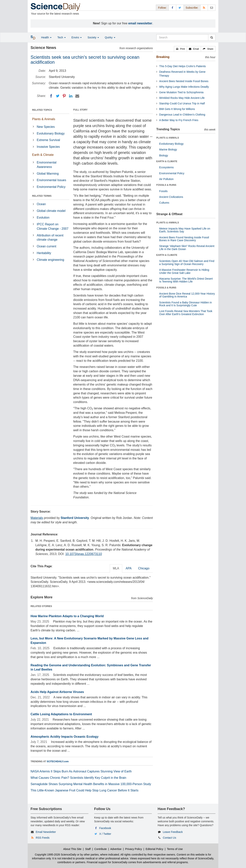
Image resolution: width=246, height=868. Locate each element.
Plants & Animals (44, 119)
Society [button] (93, 37)
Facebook (105, 828)
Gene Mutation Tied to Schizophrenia (181, 92)
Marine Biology (168, 149)
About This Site (72, 849)
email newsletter (140, 23)
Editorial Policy (155, 849)
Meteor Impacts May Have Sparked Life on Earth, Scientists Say (185, 230)
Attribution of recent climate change (50, 238)
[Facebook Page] (172, 8)
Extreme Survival (48, 140)
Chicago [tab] (144, 568)
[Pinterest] (64, 96)
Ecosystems (166, 167)
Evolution (43, 218)
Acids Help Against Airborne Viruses (57, 692)
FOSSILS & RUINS (166, 185)
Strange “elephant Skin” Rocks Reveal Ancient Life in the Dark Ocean (187, 247)
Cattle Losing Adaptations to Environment (61, 714)
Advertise (116, 849)
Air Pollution (166, 179)
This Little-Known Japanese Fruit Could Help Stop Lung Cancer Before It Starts (84, 790)
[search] (212, 37)
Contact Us (169, 838)
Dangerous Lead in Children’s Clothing (182, 115)
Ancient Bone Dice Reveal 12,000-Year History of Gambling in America (187, 295)
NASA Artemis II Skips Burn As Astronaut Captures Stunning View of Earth (81, 771)
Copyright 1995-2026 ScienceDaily (56, 855)
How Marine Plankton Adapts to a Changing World (67, 616)
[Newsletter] (212, 8)
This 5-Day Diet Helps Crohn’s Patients (182, 66)
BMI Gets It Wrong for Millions (177, 109)
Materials (37, 518)
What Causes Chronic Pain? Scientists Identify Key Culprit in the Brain (78, 778)
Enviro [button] (77, 37)
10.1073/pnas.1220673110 (84, 554)
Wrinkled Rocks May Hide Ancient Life (182, 98)
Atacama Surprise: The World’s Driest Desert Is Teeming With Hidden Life (186, 280)
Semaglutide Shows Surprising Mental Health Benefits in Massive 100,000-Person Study (91, 784)
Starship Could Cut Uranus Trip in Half (182, 103)
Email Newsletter (46, 832)
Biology (164, 155)
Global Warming (48, 174)
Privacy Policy (133, 849)
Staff (88, 849)
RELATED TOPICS (42, 110)
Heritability (44, 253)
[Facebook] (51, 96)
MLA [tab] (116, 568)
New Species (46, 127)
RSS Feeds (43, 838)
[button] (180, 49)
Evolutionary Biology (51, 133)
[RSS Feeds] (204, 8)
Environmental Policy (51, 187)
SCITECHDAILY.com (58, 761)
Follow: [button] (162, 8)
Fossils (163, 191)
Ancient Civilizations (171, 197)
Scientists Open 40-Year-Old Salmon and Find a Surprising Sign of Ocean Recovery (187, 262)
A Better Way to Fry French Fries (179, 120)
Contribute (101, 849)
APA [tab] (129, 568)
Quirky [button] (110, 37)
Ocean (41, 204)
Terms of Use (175, 849)
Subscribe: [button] (192, 8)
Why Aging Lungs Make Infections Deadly (184, 87)
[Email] (77, 96)
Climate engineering (50, 260)
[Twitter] (58, 96)
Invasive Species (48, 147)
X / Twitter (105, 834)
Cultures (164, 203)
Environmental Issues (51, 180)
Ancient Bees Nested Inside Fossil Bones (184, 81)
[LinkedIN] (71, 96)
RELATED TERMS (42, 196)
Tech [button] (61, 37)
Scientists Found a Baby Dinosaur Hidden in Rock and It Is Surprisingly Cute (185, 304)
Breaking (163, 57)
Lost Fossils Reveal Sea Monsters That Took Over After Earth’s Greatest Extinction (186, 313)
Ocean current (46, 246)
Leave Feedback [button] (173, 832)
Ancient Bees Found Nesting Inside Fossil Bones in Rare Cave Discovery (184, 239)
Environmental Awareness (47, 165)
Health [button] (46, 37)
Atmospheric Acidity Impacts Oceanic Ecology (64, 737)
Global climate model (51, 211)
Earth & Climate (43, 155)
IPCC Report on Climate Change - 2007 (53, 226)
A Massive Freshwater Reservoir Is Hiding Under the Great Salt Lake (184, 271)
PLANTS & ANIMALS (168, 138)
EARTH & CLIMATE (167, 161)
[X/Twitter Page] (180, 8)
